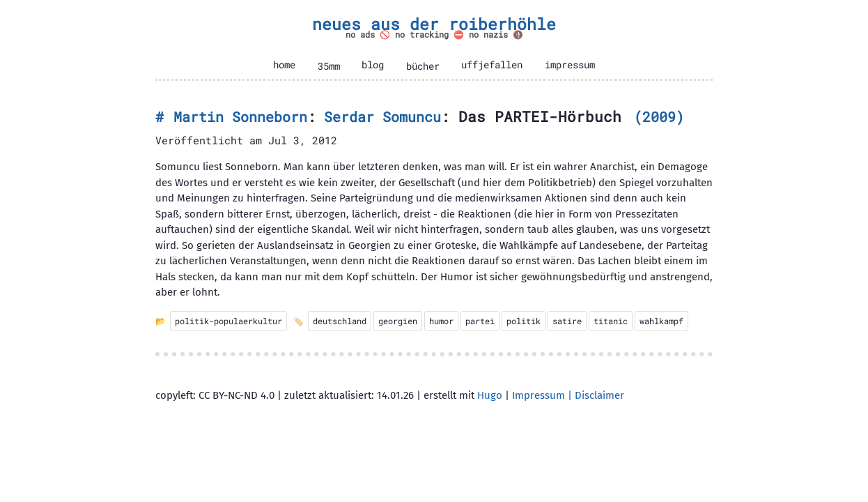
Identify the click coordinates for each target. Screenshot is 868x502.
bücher (423, 66)
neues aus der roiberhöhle (434, 24)
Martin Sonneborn (240, 117)
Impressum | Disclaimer (568, 395)
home (284, 65)
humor (441, 321)
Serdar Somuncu (382, 117)
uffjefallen (492, 65)
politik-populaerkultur (228, 321)
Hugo (490, 395)
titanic (611, 321)
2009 (659, 117)
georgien (398, 321)
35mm (329, 66)
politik (524, 321)
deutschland (340, 321)
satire (567, 321)
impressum (570, 65)
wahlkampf (661, 321)
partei (480, 321)
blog (373, 65)
